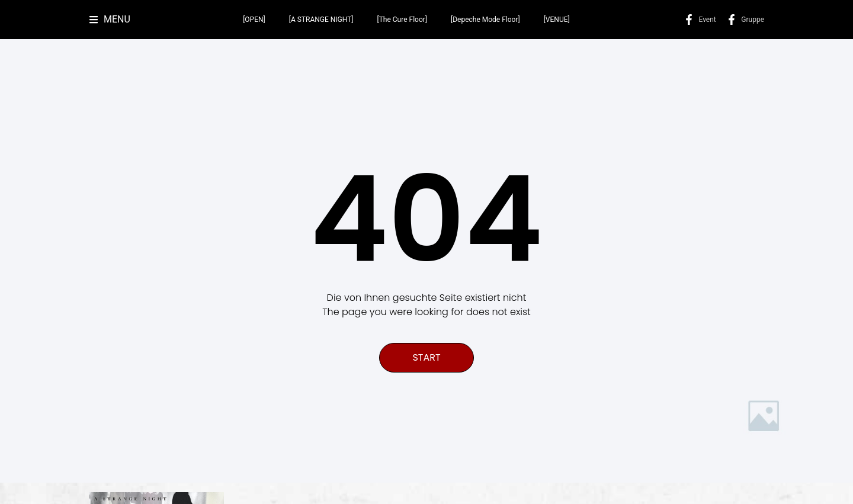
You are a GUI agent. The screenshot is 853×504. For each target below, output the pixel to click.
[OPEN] (254, 20)
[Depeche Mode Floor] (485, 20)
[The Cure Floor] (403, 20)
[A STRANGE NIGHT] (321, 20)
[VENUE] (557, 20)
